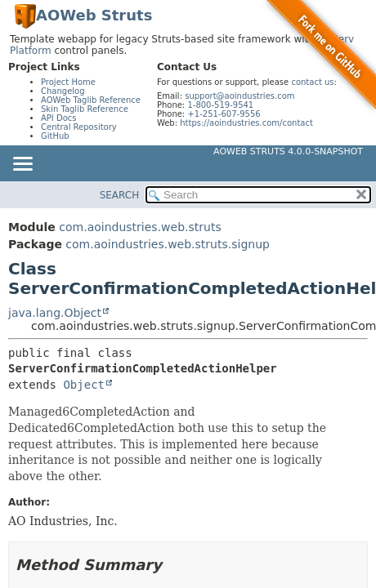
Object (84, 385)
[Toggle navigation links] (22, 165)
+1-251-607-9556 (224, 114)
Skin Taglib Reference (85, 109)
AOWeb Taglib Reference (91, 100)
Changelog (63, 91)
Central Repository (79, 127)
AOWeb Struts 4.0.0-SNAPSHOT (288, 151)
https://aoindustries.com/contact (246, 123)
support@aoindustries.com (239, 96)
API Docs (59, 118)
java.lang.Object (55, 313)
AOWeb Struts (94, 15)
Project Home (68, 82)
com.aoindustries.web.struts (140, 227)
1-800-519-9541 (220, 105)
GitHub (55, 136)
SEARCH (120, 195)
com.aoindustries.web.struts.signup (168, 244)
